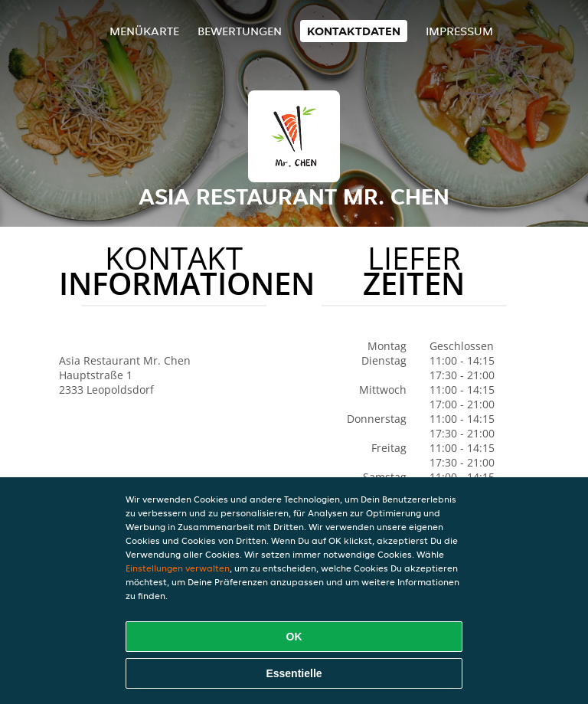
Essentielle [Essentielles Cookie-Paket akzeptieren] (294, 673)
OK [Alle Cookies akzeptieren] (294, 637)
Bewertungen (240, 31)
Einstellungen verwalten (178, 568)
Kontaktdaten (354, 31)
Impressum (459, 31)
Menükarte (144, 31)
